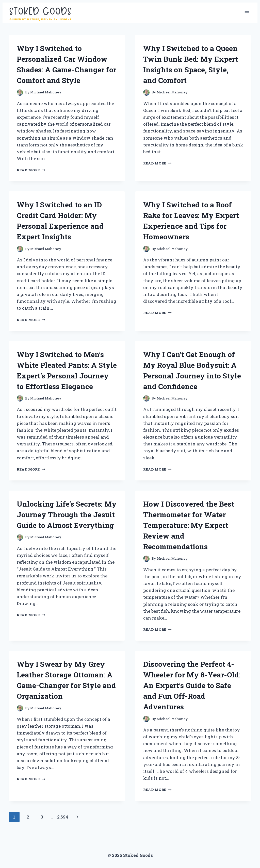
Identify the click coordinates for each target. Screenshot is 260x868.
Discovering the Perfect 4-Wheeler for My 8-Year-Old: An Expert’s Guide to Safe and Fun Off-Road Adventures (192, 685)
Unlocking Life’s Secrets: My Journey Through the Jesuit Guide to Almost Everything (67, 515)
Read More (31, 170)
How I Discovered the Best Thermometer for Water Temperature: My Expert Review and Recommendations (189, 525)
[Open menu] (247, 13)
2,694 (63, 817)
